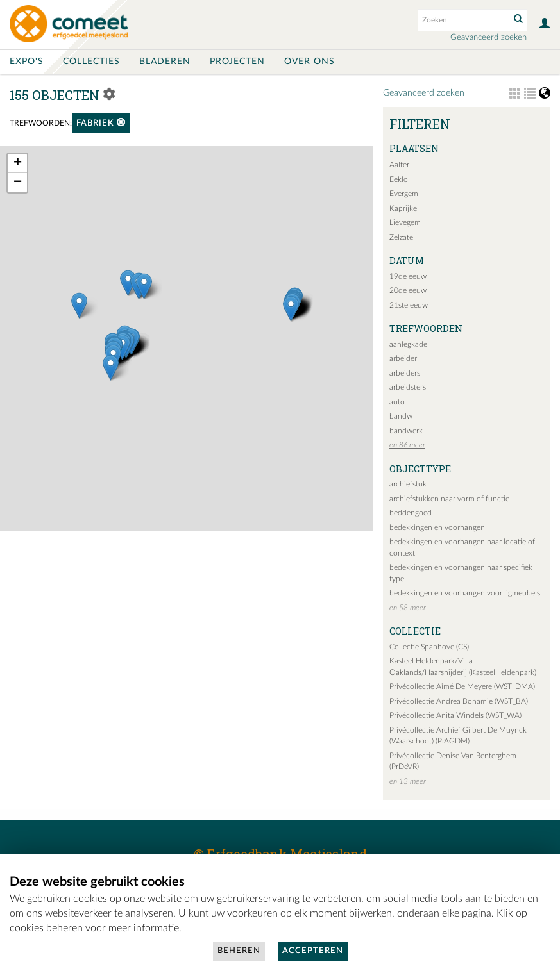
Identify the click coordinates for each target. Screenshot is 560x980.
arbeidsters (408, 387)
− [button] (18, 183)
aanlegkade (408, 344)
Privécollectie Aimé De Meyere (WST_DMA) (462, 686)
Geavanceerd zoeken (488, 37)
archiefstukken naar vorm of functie (449, 499)
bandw (401, 416)
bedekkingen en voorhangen (437, 527)
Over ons (310, 62)
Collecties (91, 62)
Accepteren (313, 951)
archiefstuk (408, 484)
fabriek (101, 123)
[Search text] (462, 20)
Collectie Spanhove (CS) (429, 647)
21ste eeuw (409, 305)
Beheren (239, 951)
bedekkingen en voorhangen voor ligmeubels (465, 593)
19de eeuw (408, 276)
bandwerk (406, 431)
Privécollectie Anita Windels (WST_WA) (455, 715)
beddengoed (411, 513)
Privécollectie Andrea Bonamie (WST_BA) (459, 701)
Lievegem (405, 222)
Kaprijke (403, 208)
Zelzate (401, 237)
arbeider (403, 358)
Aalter (399, 165)
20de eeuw (408, 290)
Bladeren (165, 62)
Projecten (237, 62)
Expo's (27, 62)
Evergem (404, 194)
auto (397, 402)
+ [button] (18, 163)
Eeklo (399, 179)
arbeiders (405, 373)
